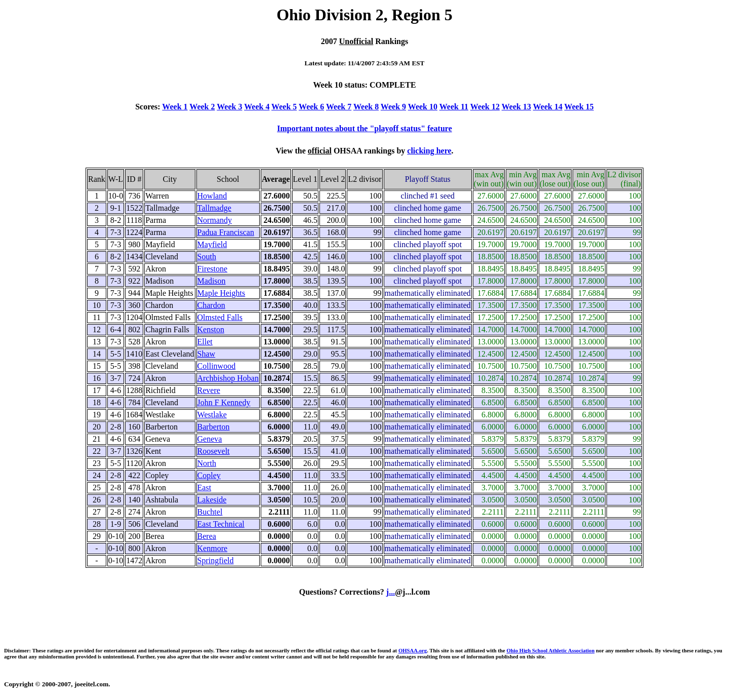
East (205, 488)
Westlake (212, 415)
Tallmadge (214, 208)
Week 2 (202, 107)
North (207, 463)
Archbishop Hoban (228, 378)
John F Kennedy (224, 402)
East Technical (221, 524)
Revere (209, 390)
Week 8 (366, 107)
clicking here (429, 151)
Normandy (215, 220)
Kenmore (213, 548)
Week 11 (454, 107)
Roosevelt (214, 451)
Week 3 (229, 107)
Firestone (213, 269)
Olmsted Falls (220, 317)
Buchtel (210, 512)
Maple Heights (221, 293)
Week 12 (485, 107)
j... (391, 592)
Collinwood (217, 366)
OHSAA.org (413, 650)
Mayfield (212, 244)
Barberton (214, 427)
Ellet (205, 342)
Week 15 (579, 107)
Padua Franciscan (226, 232)
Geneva (210, 439)
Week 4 (257, 107)
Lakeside (212, 500)
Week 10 (423, 107)
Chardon (211, 305)
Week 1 (175, 107)
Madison (212, 281)
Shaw (207, 354)
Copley (209, 475)
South (207, 257)
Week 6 (311, 107)
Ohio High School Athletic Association (550, 650)
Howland (212, 196)
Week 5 (284, 107)
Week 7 (339, 107)
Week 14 (548, 107)
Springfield (216, 560)
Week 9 (393, 107)
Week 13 (516, 107)
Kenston (211, 329)
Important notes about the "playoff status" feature (364, 128)
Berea (207, 536)
